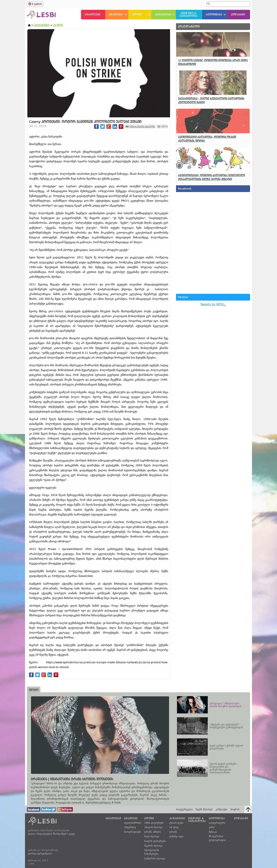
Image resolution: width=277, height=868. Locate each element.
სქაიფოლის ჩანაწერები (152, 852)
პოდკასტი (238, 15)
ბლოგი (137, 15)
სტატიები (116, 15)
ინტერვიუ (130, 827)
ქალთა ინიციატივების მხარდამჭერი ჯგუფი (52, 834)
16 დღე (58, 25)
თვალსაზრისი (133, 823)
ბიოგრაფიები (133, 832)
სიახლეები (93, 15)
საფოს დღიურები (155, 841)
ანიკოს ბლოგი (153, 827)
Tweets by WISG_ (213, 304)
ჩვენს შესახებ (204, 809)
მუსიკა (213, 832)
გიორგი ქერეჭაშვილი (40, 854)
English (37, 4)
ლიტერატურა (217, 823)
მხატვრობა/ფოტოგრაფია (217, 838)
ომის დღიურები (154, 823)
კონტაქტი (222, 809)
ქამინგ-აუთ (176, 836)
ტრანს (173, 832)
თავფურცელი (184, 809)
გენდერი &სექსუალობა (189, 15)
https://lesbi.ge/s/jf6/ (142, 126)
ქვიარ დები (176, 823)
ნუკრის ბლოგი (153, 846)
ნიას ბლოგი (152, 836)
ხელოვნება (214, 15)
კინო (212, 827)
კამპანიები (163, 15)
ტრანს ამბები (153, 832)
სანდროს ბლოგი (155, 858)
